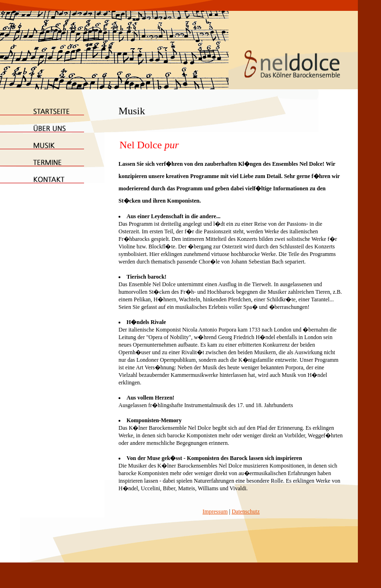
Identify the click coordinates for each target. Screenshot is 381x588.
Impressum (215, 511)
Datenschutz (246, 511)
